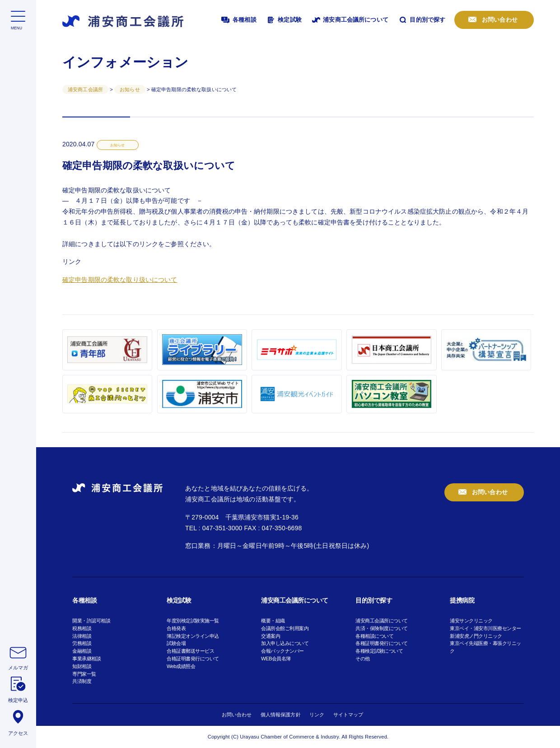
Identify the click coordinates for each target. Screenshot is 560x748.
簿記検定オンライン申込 (193, 636)
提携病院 (462, 600)
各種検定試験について (379, 651)
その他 (363, 659)
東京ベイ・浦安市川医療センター (485, 628)
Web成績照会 (181, 666)
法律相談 (82, 636)
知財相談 (82, 666)
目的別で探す (422, 20)
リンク (317, 715)
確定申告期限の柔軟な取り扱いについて (120, 280)
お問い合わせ (499, 20)
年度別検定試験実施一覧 (193, 621)
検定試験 (284, 20)
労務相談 (82, 643)
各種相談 (238, 20)
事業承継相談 (86, 659)
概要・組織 (273, 621)
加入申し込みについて (285, 643)
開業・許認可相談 (91, 621)
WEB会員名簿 (276, 659)
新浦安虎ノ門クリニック (476, 636)
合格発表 (176, 628)
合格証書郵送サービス (190, 651)
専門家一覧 (84, 674)
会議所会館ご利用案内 (285, 628)
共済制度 (82, 681)
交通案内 (271, 636)
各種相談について (374, 636)
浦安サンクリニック (471, 621)
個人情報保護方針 (281, 715)
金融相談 (82, 651)
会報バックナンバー (282, 651)
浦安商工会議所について (350, 20)
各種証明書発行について (382, 643)
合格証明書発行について (193, 659)
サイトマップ (348, 715)
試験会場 (176, 643)
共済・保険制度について (382, 628)
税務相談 (82, 628)
